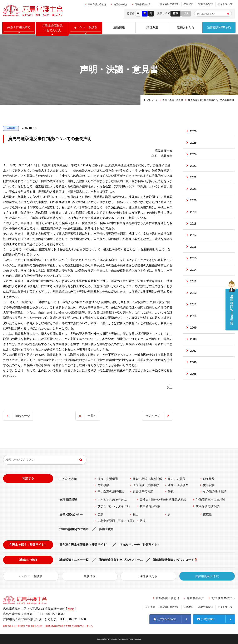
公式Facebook (165, 619)
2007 (194, 371)
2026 (194, 132)
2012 (194, 308)
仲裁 (171, 491)
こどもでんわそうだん (112, 500)
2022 (194, 182)
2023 (194, 170)
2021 (194, 195)
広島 (100, 514)
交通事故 (103, 485)
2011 (194, 320)
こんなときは (68, 479)
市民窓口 (189, 4)
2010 (194, 333)
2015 (194, 270)
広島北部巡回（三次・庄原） (116, 521)
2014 (194, 283)
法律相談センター (71, 514)
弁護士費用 (106, 529)
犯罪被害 (209, 485)
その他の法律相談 (215, 491)
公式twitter (206, 619)
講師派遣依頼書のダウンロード (174, 560)
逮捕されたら (186, 28)
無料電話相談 (68, 500)
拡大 (186, 13)
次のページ (152, 416)
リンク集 (150, 607)
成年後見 (209, 479)
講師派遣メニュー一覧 (74, 560)
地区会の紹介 (120, 4)
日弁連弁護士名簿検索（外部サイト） (84, 545)
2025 (194, 144)
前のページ (23, 416)
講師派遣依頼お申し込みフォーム (121, 560)
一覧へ (92, 416)
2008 (194, 358)
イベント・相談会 (31, 576)
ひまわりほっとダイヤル (114, 506)
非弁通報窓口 (206, 4)
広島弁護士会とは (97, 4)
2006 (194, 383)
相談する (28, 478)
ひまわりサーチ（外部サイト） (140, 545)
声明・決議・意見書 (173, 100)
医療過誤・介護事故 (146, 485)
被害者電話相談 (150, 506)
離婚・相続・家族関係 (147, 479)
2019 (194, 220)
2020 (194, 207)
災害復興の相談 (143, 491)
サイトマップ (225, 4)
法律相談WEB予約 (219, 28)
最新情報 (119, 28)
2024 (194, 157)
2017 (194, 245)
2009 (194, 345)
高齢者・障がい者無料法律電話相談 (163, 500)
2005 (194, 396)
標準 (175, 13)
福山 (136, 514)
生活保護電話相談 (208, 506)
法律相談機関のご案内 (74, 529)
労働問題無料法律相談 (210, 500)
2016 (194, 258)
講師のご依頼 (28, 560)
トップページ (150, 100)
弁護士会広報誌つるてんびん (52, 28)
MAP (71, 609)
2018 (194, 232)
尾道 (143, 521)
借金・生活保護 (108, 479)
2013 (194, 295)
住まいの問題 (177, 479)
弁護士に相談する (19, 28)
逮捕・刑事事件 (178, 485)
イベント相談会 (86, 28)
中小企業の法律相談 (111, 491)
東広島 (207, 514)
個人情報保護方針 (169, 4)
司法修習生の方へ (144, 4)
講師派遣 (152, 28)
